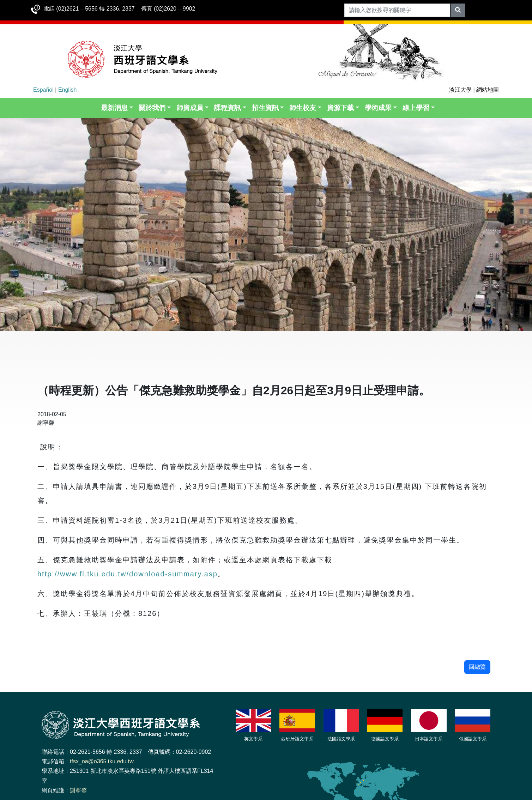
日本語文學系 (429, 739)
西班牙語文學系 (297, 739)
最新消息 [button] (114, 108)
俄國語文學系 (473, 739)
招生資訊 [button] (265, 108)
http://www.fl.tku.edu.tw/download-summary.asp (128, 574)
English (67, 90)
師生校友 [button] (303, 108)
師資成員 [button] (190, 108)
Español (43, 90)
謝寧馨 (78, 790)
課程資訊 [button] (228, 108)
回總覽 (477, 667)
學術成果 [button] (378, 108)
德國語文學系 (385, 739)
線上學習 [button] (416, 108)
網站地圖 (488, 90)
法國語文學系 (341, 739)
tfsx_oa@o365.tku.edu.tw (102, 761)
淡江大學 (460, 90)
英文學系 (253, 739)
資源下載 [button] (340, 108)
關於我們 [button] (152, 108)
